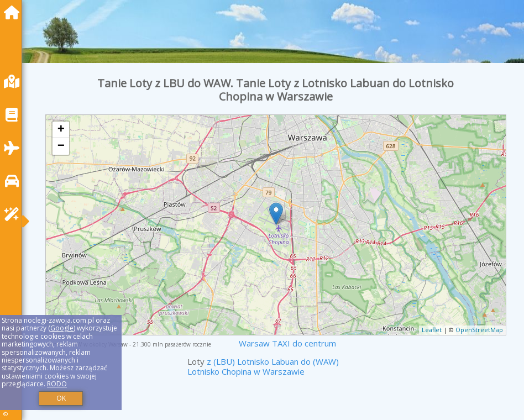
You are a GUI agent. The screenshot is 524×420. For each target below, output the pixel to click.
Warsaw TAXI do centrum (287, 343)
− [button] (61, 146)
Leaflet (432, 330)
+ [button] (61, 130)
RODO (57, 384)
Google (62, 328)
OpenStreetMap (479, 330)
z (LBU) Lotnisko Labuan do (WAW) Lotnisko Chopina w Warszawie (263, 366)
